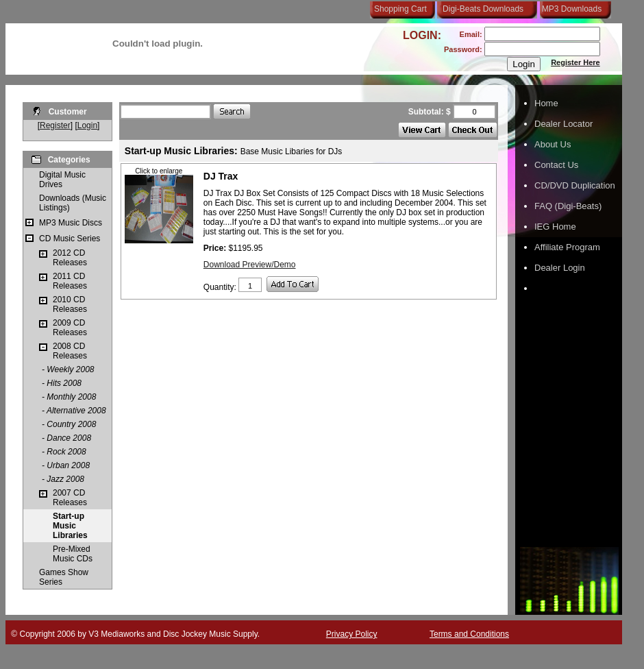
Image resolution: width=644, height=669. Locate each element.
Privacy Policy (352, 634)
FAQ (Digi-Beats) (568, 206)
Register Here (575, 62)
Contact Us (556, 165)
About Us (553, 144)
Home (546, 103)
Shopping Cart (400, 9)
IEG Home (555, 227)
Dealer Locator (563, 124)
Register (55, 125)
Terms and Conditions (469, 634)
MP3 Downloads (569, 9)
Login (87, 125)
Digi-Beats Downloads (483, 9)
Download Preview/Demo (250, 265)
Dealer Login (560, 268)
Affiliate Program (567, 247)
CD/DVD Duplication (575, 185)
